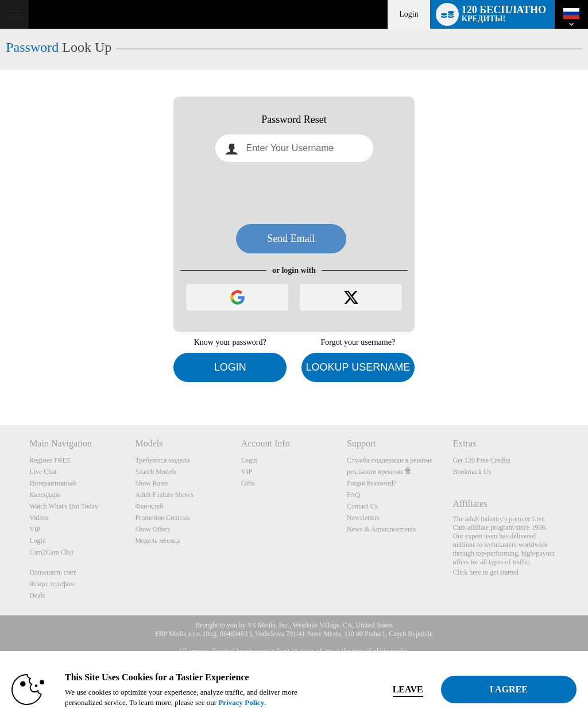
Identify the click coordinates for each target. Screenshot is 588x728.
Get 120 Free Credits (481, 460)
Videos (39, 518)
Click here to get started (486, 572)
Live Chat (43, 472)
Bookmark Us (472, 472)
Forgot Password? (372, 483)
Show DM (0, 382)
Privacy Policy (241, 702)
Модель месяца (157, 541)
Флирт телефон (52, 584)
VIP (35, 529)
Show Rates (151, 483)
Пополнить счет (53, 572)
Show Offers (152, 529)
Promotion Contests (162, 518)
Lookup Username (358, 367)
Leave (408, 689)
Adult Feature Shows (164, 495)
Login (409, 14)
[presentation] (294, 193)
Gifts (248, 483)
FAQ (353, 495)
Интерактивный (53, 483)
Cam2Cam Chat (51, 552)
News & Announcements (381, 529)
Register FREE (50, 460)
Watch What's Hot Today (64, 506)
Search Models (156, 472)
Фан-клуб (149, 506)
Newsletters (363, 518)
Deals (37, 595)
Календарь (45, 495)
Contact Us (362, 506)
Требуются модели (162, 460)
